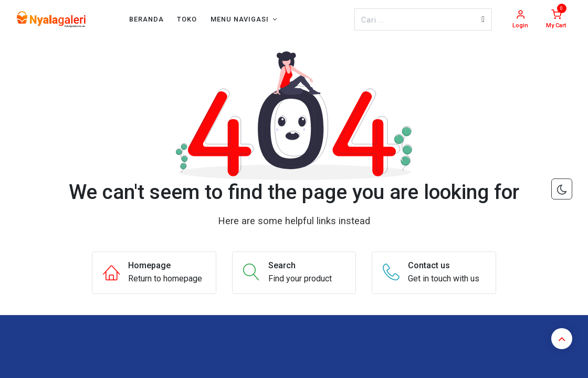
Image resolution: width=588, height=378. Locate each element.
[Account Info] (520, 20)
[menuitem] (146, 19)
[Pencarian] (483, 19)
